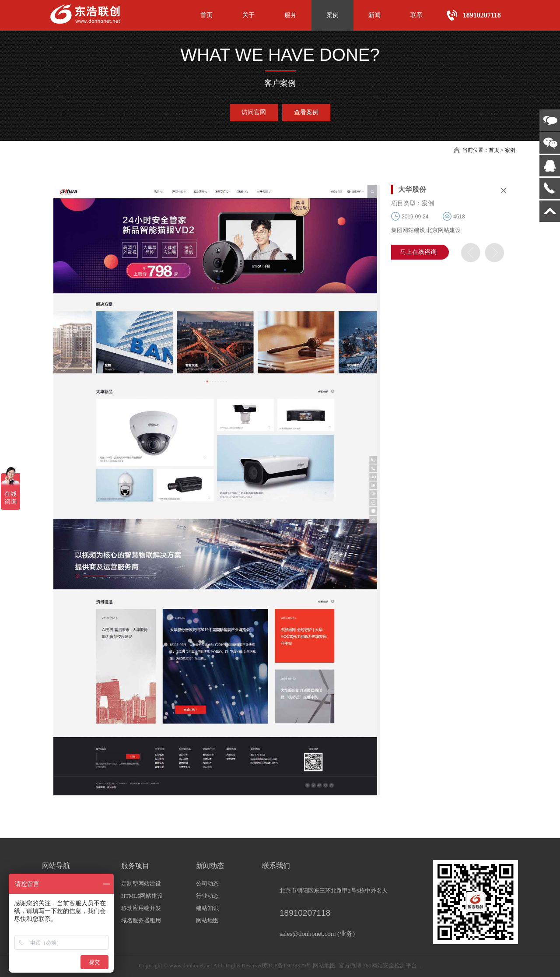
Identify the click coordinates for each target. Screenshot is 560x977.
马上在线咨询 (418, 252)
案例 (332, 15)
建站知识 (207, 908)
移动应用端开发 (141, 908)
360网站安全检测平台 (390, 965)
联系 (416, 15)
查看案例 (306, 112)
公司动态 (207, 884)
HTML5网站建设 (142, 896)
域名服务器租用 (141, 920)
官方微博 (350, 965)
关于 (248, 15)
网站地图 (207, 920)
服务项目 (135, 866)
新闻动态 (210, 866)
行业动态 (207, 896)
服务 (290, 15)
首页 (206, 15)
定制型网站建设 (141, 884)
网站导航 (56, 866)
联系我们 (276, 866)
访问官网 (254, 112)
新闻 (374, 15)
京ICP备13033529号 (287, 965)
